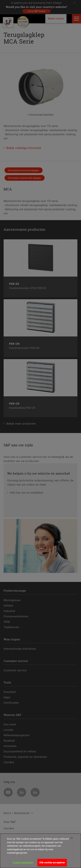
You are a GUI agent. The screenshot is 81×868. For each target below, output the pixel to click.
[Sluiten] (72, 839)
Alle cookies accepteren (52, 863)
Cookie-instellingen (23, 863)
